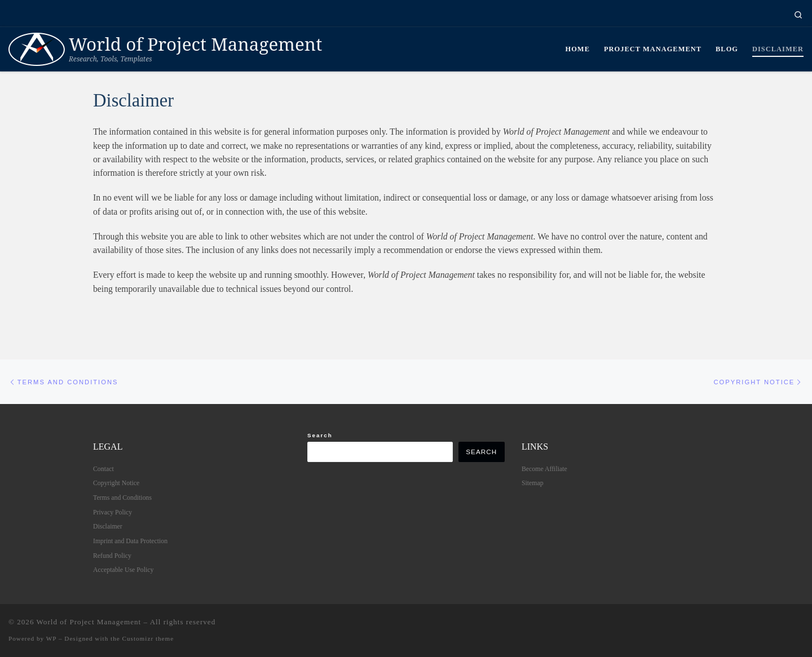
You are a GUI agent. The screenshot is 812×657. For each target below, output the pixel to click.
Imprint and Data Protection (130, 541)
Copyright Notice (116, 483)
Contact (103, 469)
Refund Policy (112, 556)
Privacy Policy (112, 512)
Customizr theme (148, 639)
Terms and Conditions (122, 498)
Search (320, 435)
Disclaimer (108, 527)
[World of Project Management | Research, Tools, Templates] (37, 47)
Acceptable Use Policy (123, 570)
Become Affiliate (544, 469)
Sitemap (533, 483)
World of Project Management (89, 622)
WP (51, 639)
